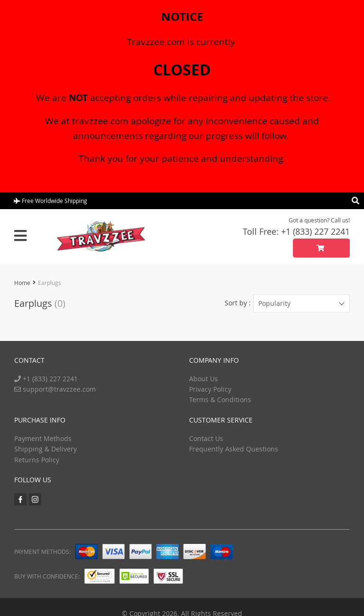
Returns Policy (37, 460)
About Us (204, 379)
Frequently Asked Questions (234, 449)
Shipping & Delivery (45, 449)
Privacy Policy (210, 389)
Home (22, 283)
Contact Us (206, 438)
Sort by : (238, 303)
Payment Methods (43, 438)
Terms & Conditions (220, 400)
